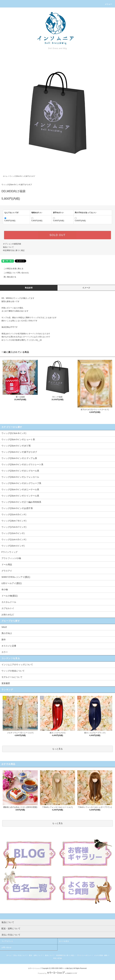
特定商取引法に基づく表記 (14, 250)
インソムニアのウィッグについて (17, 665)
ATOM (60, 958)
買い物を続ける (8, 277)
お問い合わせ (6, 947)
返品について (8, 247)
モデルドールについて (12, 677)
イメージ (86, 288)
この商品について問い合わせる (14, 273)
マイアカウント (7, 941)
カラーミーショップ (35, 968)
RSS (55, 958)
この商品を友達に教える (12, 269)
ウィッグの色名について (13, 671)
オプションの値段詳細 (12, 244)
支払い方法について (20, 955)
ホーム (5, 176)
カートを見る (64, 941)
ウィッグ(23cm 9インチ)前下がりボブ (22, 176)
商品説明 (29, 288)
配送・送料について (36, 955)
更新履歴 (6, 683)
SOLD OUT (57, 235)
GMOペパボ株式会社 (66, 968)
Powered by (57, 973)
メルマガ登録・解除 (101, 955)
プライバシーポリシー (84, 955)
